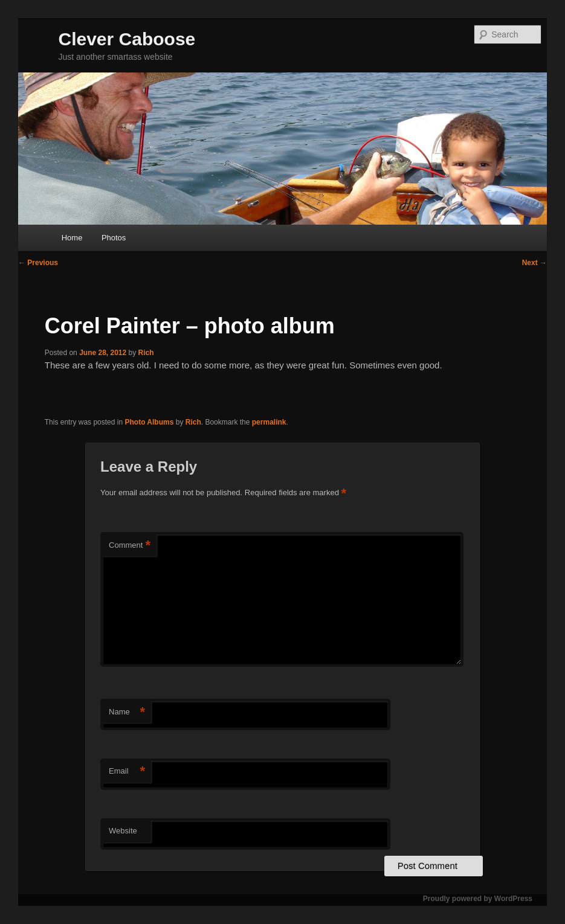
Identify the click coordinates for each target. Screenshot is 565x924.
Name (127, 712)
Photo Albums (149, 422)
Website (123, 831)
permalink (269, 422)
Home (72, 238)
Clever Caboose (127, 39)
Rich (146, 353)
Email (127, 772)
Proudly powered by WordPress (478, 899)
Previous (38, 263)
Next (534, 263)
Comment (130, 546)
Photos (114, 238)
